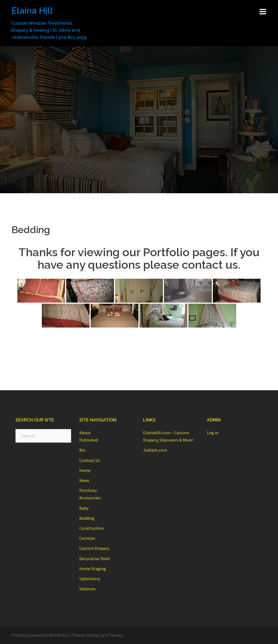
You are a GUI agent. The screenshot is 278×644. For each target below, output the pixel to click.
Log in (213, 433)
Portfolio (88, 490)
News (84, 480)
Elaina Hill (32, 10)
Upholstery (90, 579)
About (85, 433)
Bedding (87, 518)
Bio (82, 450)
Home (85, 470)
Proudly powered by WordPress (40, 635)
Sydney (93, 635)
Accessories (90, 498)
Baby (84, 508)
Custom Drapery (94, 548)
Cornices (87, 538)
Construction (92, 528)
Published (89, 440)
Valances (87, 589)
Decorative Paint (95, 559)
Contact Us (90, 460)
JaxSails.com (155, 450)
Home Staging (93, 569)
